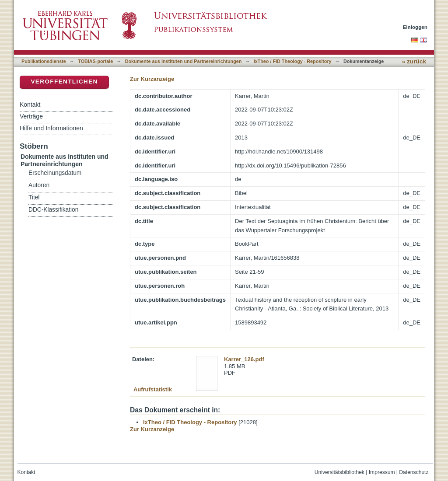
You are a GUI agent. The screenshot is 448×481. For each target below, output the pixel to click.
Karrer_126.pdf (244, 359)
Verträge (31, 116)
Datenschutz (414, 472)
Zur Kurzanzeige (152, 79)
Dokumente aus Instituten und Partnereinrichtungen (184, 61)
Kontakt (30, 105)
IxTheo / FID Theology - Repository (293, 61)
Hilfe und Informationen (51, 128)
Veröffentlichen (64, 82)
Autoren (39, 185)
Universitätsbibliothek (339, 472)
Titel (34, 197)
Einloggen (415, 27)
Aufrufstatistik (153, 389)
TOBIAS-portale (95, 61)
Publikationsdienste (44, 61)
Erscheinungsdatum (55, 173)
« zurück (414, 61)
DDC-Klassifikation (53, 210)
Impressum (382, 472)
